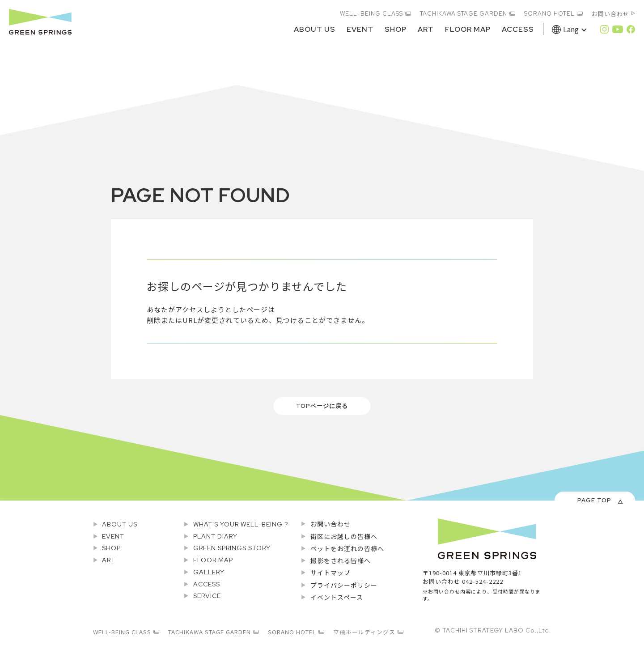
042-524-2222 (483, 581)
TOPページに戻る (322, 406)
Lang (571, 29)
